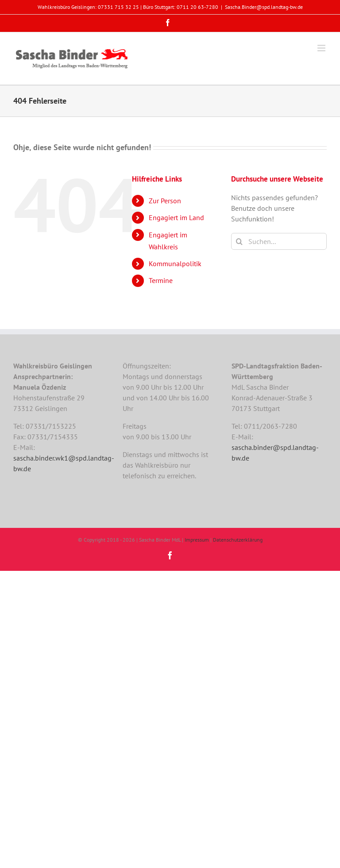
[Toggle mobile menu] (322, 48)
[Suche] (240, 241)
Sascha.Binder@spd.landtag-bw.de (264, 7)
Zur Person (165, 201)
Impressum (197, 540)
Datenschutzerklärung (238, 540)
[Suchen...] (279, 241)
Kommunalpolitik (175, 263)
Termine (161, 280)
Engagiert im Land (176, 217)
